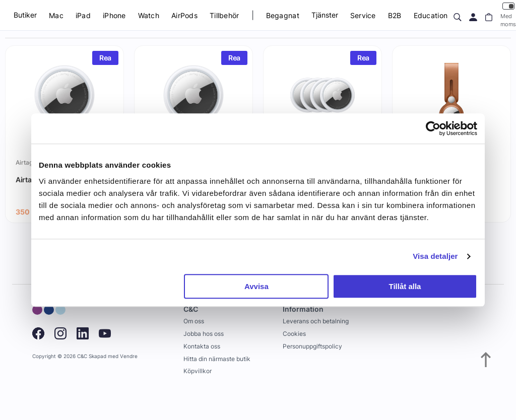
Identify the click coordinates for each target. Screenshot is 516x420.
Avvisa (256, 286)
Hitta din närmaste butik (217, 359)
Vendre (129, 356)
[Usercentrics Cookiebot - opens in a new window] (433, 128)
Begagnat (283, 15)
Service (363, 15)
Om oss (194, 321)
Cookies (294, 334)
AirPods (184, 15)
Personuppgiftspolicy (312, 346)
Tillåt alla (405, 286)
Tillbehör (224, 15)
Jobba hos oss (204, 334)
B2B (395, 15)
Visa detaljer (435, 256)
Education (431, 15)
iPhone (114, 15)
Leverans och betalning (316, 321)
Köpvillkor (198, 371)
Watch (149, 15)
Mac (56, 15)
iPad (83, 15)
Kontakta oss (202, 346)
